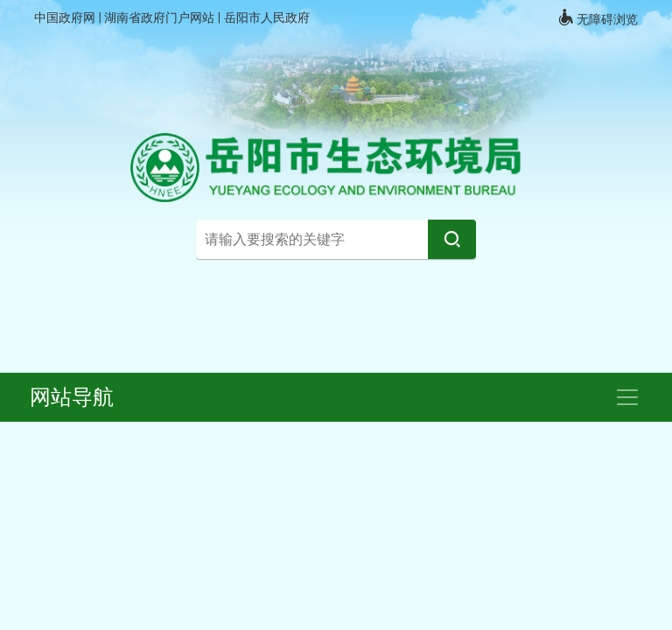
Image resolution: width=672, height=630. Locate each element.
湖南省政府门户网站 (161, 17)
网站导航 (72, 397)
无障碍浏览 (598, 17)
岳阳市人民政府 (267, 17)
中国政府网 (66, 17)
